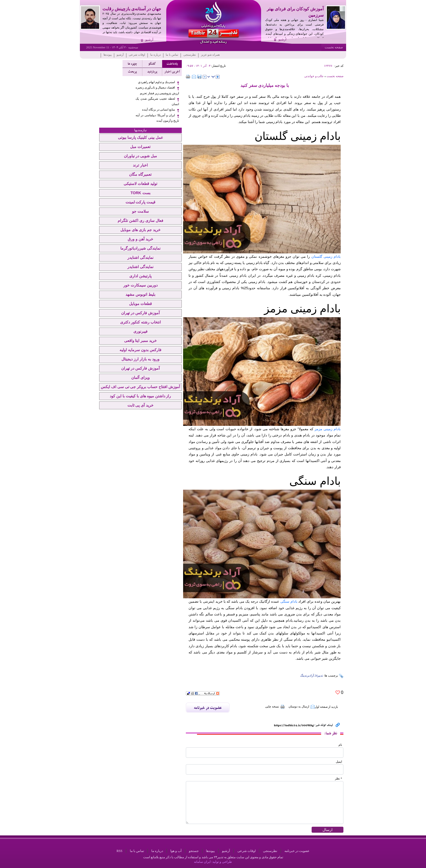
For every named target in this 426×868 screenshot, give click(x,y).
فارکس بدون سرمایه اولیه (140, 350)
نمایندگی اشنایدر (140, 257)
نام (340, 745)
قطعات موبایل (140, 304)
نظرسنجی (190, 55)
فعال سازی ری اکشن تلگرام (140, 221)
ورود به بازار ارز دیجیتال (140, 359)
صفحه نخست (334, 47)
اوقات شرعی (137, 55)
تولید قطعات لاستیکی (140, 184)
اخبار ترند (140, 165)
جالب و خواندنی (314, 76)
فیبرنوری (140, 331)
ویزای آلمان (140, 378)
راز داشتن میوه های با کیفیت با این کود (140, 396)
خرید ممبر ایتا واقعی (141, 341)
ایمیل (339, 762)
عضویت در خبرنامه (297, 851)
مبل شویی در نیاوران (141, 156)
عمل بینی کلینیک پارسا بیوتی (140, 137)
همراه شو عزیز (211, 55)
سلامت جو (140, 211)
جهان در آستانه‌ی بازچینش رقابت (132, 9)
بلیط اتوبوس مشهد (140, 294)
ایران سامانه (202, 862)
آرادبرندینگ (307, 675)
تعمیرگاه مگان (140, 174)
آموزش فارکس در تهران (141, 313)
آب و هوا (176, 851)
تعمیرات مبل (140, 147)
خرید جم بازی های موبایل (140, 230)
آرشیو (282, 39)
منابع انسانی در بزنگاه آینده (159, 110)
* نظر (339, 779)
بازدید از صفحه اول (326, 707)
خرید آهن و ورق (140, 239)
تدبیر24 (319, 675)
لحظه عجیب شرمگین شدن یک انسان (157, 101)
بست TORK (140, 193)
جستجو (194, 851)
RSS (119, 851)
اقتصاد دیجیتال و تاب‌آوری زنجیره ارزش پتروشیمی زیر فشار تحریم (157, 90)
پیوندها (108, 55)
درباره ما (156, 55)
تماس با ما (172, 55)
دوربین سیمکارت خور (140, 285)
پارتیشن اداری (140, 276)
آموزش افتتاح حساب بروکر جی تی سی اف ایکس (140, 387)
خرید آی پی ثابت (141, 405)
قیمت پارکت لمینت (141, 202)
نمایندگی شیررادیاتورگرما (140, 248)
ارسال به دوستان (302, 707)
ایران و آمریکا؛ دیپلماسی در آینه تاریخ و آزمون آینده (157, 118)
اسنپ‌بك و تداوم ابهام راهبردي (156, 82)
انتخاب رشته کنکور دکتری (140, 322)
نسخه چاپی (275, 707)
